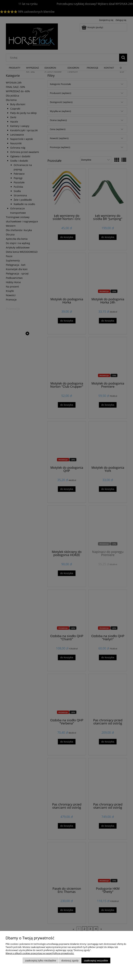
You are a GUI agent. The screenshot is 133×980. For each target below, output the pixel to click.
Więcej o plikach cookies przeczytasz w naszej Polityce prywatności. (40, 953)
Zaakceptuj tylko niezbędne (40, 960)
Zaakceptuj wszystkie (96, 960)
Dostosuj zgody (70, 960)
